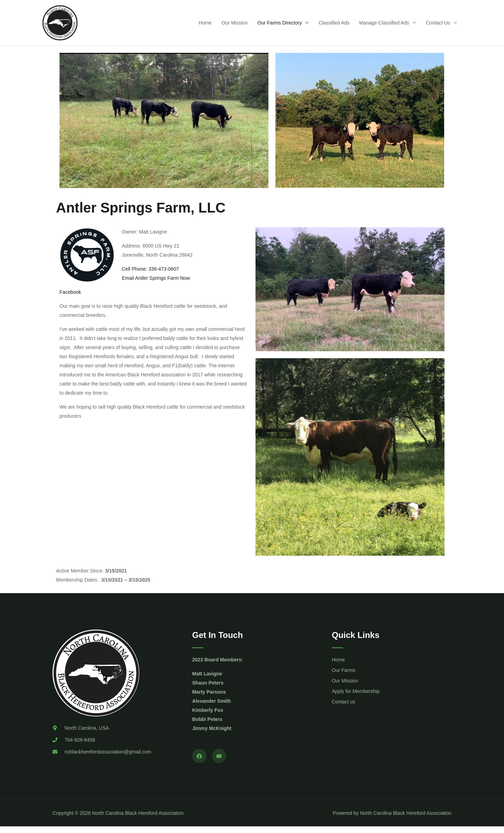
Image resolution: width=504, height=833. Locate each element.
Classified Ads (334, 26)
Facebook (70, 298)
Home (205, 26)
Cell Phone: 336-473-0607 (150, 275)
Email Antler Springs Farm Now (156, 284)
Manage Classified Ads (384, 26)
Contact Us (438, 26)
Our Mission (235, 26)
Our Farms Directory (280, 26)
